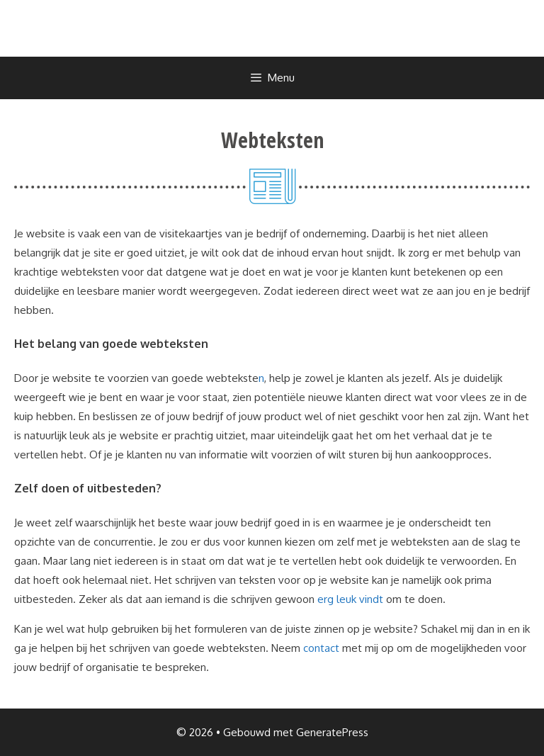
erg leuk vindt (350, 599)
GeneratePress (332, 732)
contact (321, 648)
